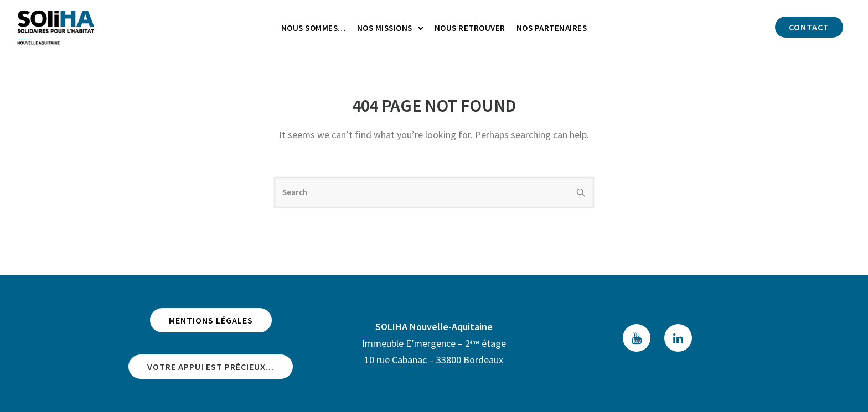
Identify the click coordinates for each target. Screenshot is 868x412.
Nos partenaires (552, 28)
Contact (809, 27)
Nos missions (385, 28)
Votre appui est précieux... (211, 367)
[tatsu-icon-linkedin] (678, 338)
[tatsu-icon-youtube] (639, 338)
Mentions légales (211, 320)
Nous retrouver (470, 28)
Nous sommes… (314, 28)
